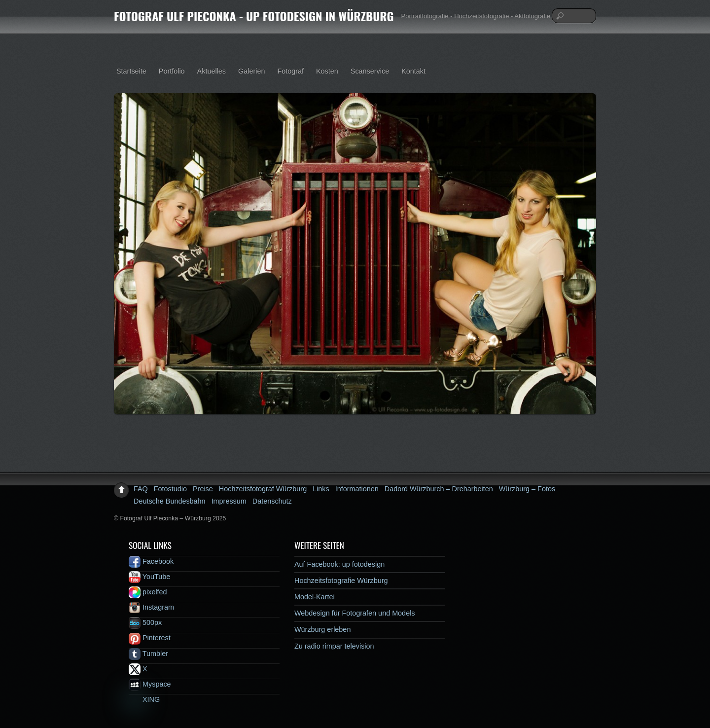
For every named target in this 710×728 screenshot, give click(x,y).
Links (321, 489)
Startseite (131, 71)
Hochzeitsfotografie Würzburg (341, 581)
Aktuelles (212, 71)
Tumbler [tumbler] (148, 654)
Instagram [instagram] (151, 607)
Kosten (327, 71)
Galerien (251, 71)
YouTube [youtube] (149, 577)
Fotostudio (170, 489)
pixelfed (148, 592)
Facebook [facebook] (151, 561)
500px (145, 622)
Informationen (357, 489)
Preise (203, 489)
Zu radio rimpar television (334, 646)
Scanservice (370, 71)
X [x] (138, 669)
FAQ (141, 489)
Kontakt (413, 71)
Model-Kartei (315, 597)
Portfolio (172, 71)
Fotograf (290, 71)
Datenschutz (272, 501)
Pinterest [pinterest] (150, 638)
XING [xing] (144, 699)
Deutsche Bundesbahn (170, 501)
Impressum (229, 501)
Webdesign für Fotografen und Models (355, 613)
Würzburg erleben (322, 629)
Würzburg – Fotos (527, 489)
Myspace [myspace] (150, 684)
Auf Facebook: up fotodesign (339, 564)
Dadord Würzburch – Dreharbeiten (439, 489)
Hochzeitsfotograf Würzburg (263, 489)
